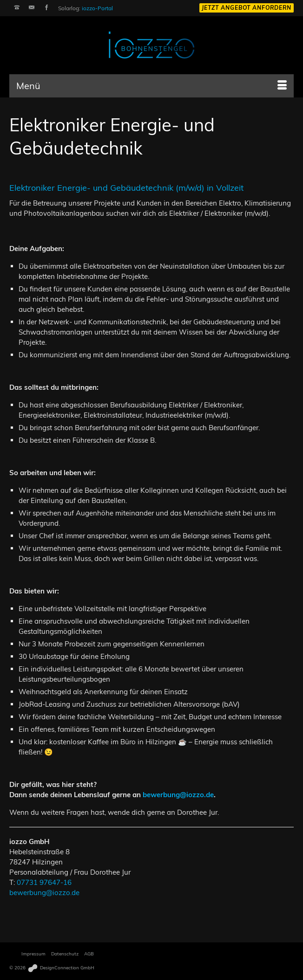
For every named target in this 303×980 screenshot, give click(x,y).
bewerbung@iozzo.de (178, 795)
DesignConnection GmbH (61, 968)
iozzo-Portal (97, 8)
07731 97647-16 (44, 882)
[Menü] (151, 86)
